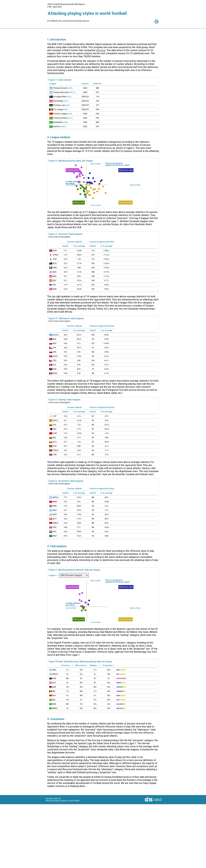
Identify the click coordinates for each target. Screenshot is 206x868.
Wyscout (101, 50)
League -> (53, 607)
